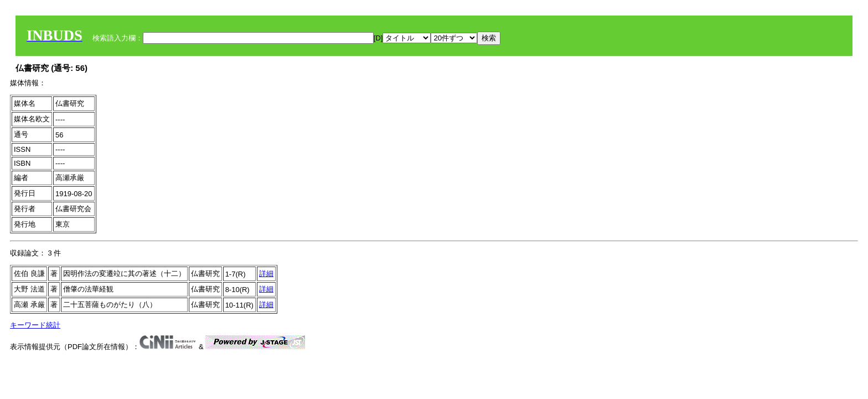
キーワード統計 (35, 325)
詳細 (266, 273)
